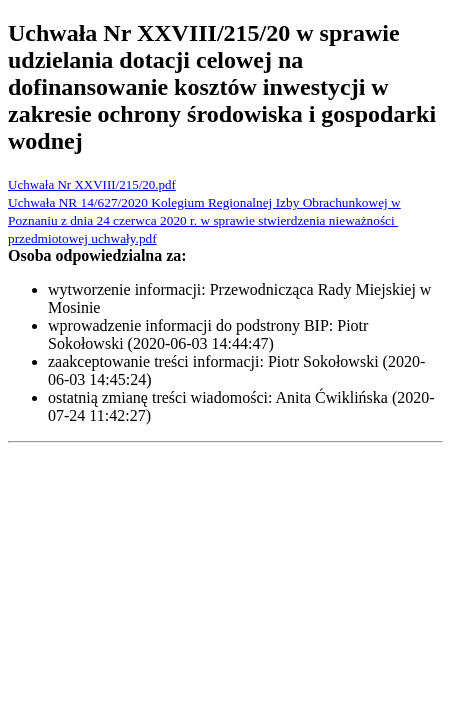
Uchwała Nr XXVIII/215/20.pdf (92, 184)
